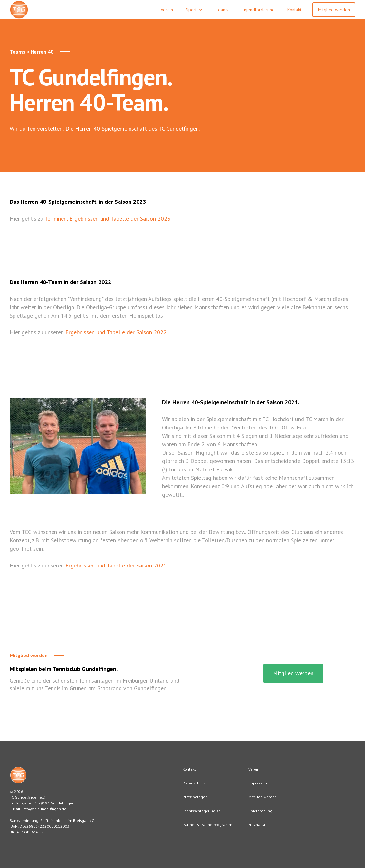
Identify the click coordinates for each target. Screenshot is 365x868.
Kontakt (189, 769)
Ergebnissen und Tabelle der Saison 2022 (116, 332)
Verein (254, 769)
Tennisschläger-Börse (202, 811)
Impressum (258, 783)
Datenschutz (194, 783)
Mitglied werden (334, 10)
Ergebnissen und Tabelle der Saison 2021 (116, 565)
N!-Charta (257, 825)
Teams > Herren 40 (32, 52)
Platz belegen (195, 797)
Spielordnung (260, 811)
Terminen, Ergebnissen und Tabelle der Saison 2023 (107, 218)
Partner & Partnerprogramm (207, 825)
